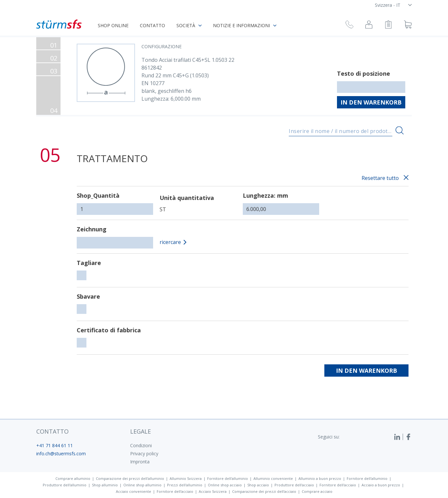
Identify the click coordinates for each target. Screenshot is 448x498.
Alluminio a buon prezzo (320, 478)
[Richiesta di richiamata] (349, 25)
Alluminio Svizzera (186, 478)
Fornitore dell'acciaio (338, 485)
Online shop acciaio (225, 485)
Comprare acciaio (317, 491)
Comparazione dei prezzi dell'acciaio (264, 491)
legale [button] (140, 431)
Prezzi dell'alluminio (185, 485)
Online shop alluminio (142, 485)
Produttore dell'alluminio (65, 485)
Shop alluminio (105, 485)
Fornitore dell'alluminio (228, 478)
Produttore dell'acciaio (294, 485)
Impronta (140, 462)
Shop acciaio (258, 485)
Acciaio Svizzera (213, 491)
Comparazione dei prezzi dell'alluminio (130, 478)
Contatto (152, 25)
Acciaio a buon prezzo (381, 485)
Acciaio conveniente (134, 491)
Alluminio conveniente (273, 478)
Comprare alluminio (73, 478)
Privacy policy (144, 454)
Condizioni (141, 445)
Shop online (113, 25)
